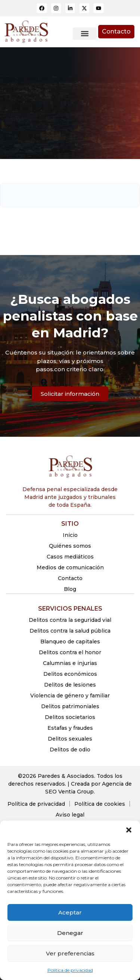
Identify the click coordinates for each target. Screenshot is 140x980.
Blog (70, 589)
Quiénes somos (70, 546)
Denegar (70, 933)
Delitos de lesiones (70, 685)
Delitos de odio (70, 750)
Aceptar (70, 912)
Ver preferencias (70, 953)
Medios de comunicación (70, 567)
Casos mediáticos (70, 557)
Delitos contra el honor (70, 652)
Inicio (70, 535)
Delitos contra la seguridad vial (70, 620)
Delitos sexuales (70, 739)
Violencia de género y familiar (70, 696)
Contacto (70, 578)
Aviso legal (70, 815)
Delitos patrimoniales (70, 706)
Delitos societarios (70, 717)
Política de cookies (100, 804)
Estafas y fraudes (70, 728)
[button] (129, 830)
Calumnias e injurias (70, 663)
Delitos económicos (70, 674)
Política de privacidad (70, 970)
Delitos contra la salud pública (70, 631)
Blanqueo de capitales (70, 642)
